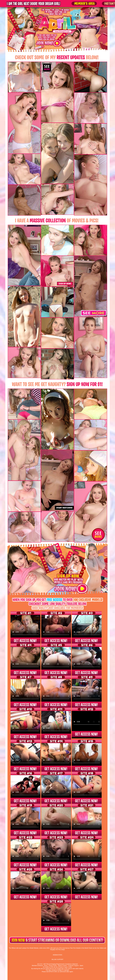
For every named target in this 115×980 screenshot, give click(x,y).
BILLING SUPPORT (57, 959)
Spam (81, 966)
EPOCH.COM (53, 972)
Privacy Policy (53, 966)
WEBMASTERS (57, 955)
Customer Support (73, 966)
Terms (46, 966)
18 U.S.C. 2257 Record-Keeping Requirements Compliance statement (58, 964)
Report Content (62, 966)
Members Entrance (37, 966)
